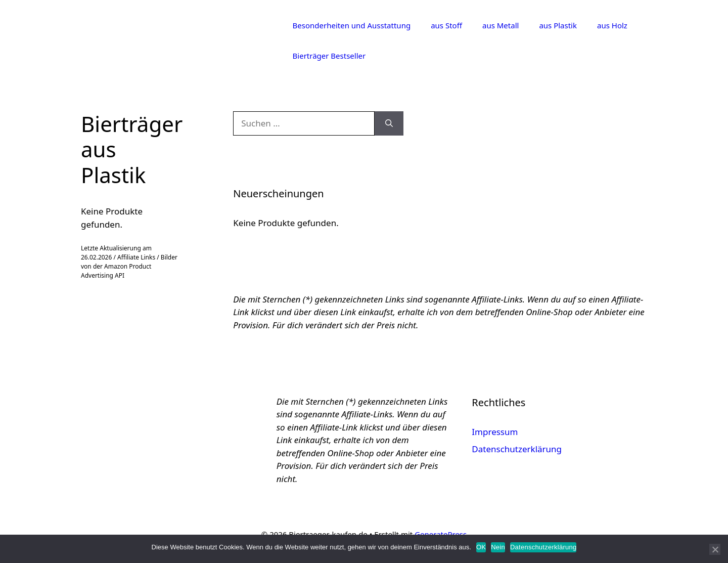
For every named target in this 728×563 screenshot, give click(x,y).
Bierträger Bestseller (329, 56)
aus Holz (612, 25)
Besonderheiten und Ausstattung (352, 25)
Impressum (495, 432)
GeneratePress (441, 534)
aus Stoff (446, 25)
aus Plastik (558, 25)
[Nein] (715, 549)
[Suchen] (389, 123)
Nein (498, 547)
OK (481, 547)
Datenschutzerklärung (517, 449)
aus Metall (500, 25)
